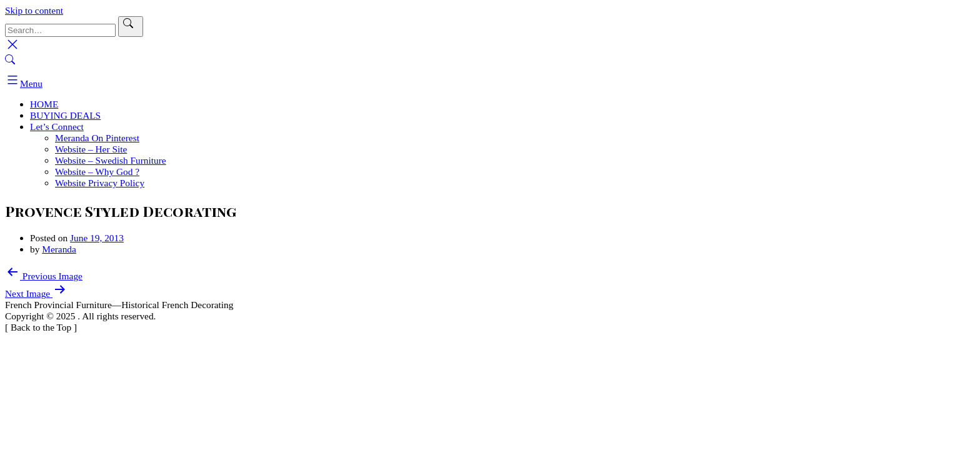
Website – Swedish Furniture (111, 160)
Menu (24, 83)
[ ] (41, 327)
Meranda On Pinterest (97, 138)
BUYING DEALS (65, 115)
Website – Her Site (91, 149)
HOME (44, 104)
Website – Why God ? (97, 172)
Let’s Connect (57, 127)
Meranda (59, 249)
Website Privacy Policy (100, 183)
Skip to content (34, 10)
